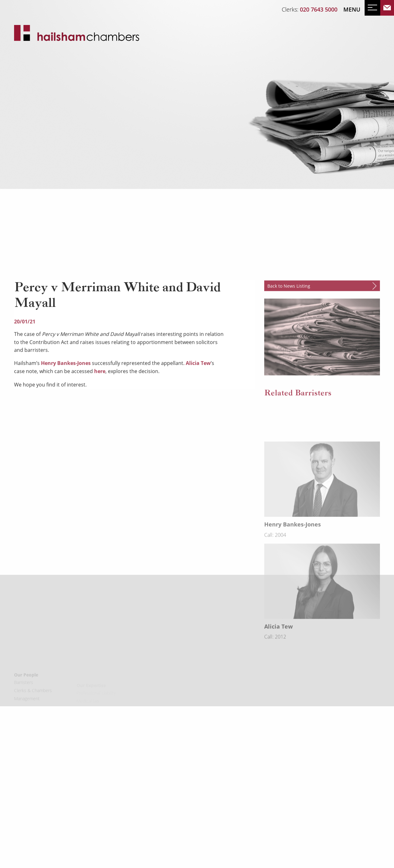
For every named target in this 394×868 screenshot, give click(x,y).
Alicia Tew (198, 421)
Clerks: (310, 9)
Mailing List (79, 127)
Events (46, 127)
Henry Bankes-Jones (66, 421)
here (100, 429)
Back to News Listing (289, 343)
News (22, 127)
